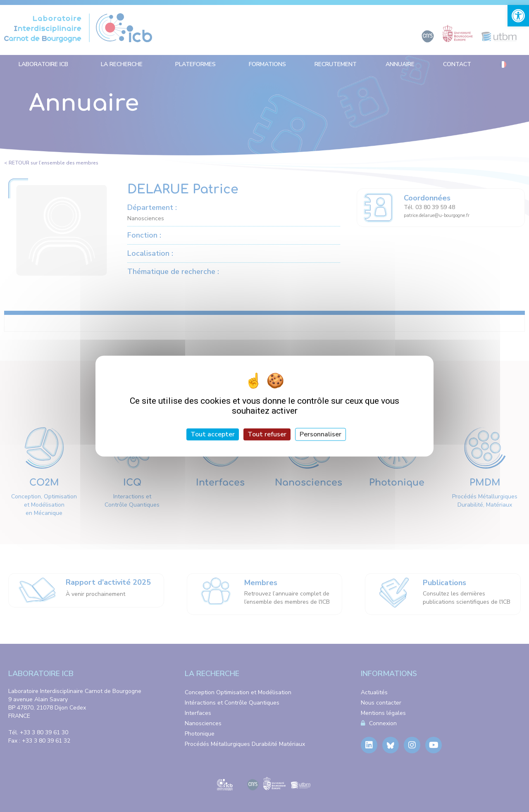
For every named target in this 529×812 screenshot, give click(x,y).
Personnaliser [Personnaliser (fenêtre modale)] (320, 434)
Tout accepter (213, 434)
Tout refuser (267, 434)
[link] (518, 16)
